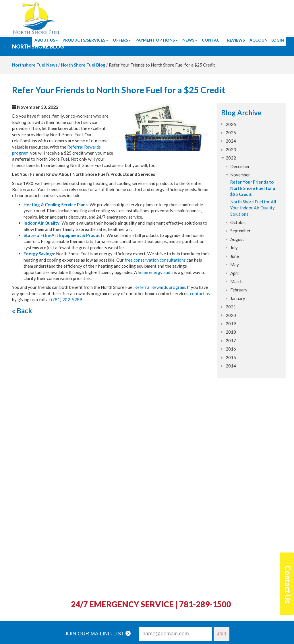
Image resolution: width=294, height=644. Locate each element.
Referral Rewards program (160, 287)
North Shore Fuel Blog (83, 65)
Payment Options (157, 40)
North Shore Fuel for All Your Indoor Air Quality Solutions (253, 208)
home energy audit (155, 272)
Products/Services (85, 40)
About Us (46, 40)
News (190, 40)
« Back (22, 311)
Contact (212, 40)
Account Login (267, 40)
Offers (122, 40)
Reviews (236, 40)
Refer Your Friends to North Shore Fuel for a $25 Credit (253, 188)
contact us (200, 293)
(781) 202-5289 (67, 299)
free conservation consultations (155, 260)
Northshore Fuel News (35, 65)
